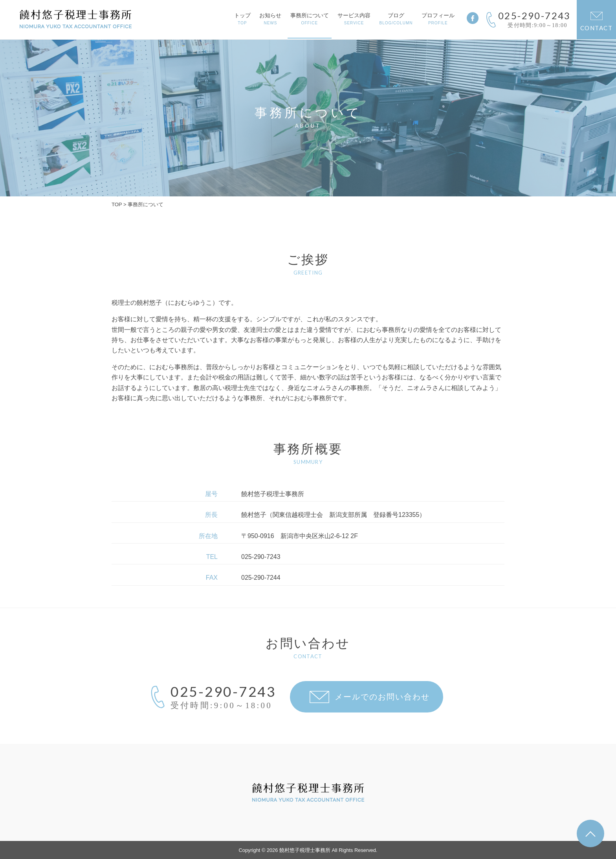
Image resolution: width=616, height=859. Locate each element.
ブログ (396, 19)
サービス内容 (354, 19)
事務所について (310, 19)
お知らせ (270, 19)
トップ (242, 19)
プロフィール (438, 19)
